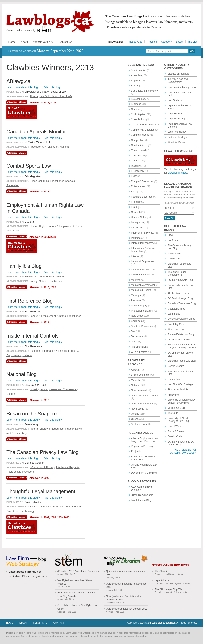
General (135, 212)
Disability (136, 166)
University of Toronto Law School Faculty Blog (181, 401)
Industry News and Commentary (178, 81)
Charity (135, 109)
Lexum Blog (174, 314)
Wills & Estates (139, 352)
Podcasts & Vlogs (177, 137)
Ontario (135, 414)
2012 (46, 103)
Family (135, 192)
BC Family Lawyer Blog (180, 298)
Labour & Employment (143, 261)
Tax (133, 331)
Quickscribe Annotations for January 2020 (125, 573)
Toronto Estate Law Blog (181, 334)
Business (136, 104)
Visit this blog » (53, 87)
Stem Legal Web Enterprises (160, 623)
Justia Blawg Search (142, 495)
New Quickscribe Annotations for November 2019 (123, 598)
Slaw (170, 235)
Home (12, 42)
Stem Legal (44, 29)
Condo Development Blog (181, 319)
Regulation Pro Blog (142, 446)
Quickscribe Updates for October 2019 (127, 609)
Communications (140, 135)
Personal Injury (139, 306)
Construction (138, 156)
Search (170, 218)
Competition (138, 140)
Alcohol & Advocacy (178, 293)
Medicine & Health (141, 290)
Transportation (139, 347)
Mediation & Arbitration (143, 285)
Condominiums (139, 145)
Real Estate (137, 316)
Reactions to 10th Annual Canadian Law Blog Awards (76, 594)
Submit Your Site (43, 42)
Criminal (136, 161)
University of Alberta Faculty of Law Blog (178, 420)
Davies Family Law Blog (144, 473)
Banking (135, 86)
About (24, 42)
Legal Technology (177, 132)
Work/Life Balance (177, 142)
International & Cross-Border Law (143, 250)
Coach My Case (176, 324)
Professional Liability (142, 311)
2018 (53, 237)
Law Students (175, 100)
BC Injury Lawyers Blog (180, 280)
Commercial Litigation (143, 130)
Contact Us (65, 42)
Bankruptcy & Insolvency (144, 91)
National (136, 385)
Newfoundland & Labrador (145, 396)
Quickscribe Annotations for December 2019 (127, 585)
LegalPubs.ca (162, 580)
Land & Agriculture (141, 270)
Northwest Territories (142, 404)
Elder (134, 176)
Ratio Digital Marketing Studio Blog (143, 458)
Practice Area (135, 42)
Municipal (136, 295)
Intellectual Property (142, 243)
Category (167, 42)
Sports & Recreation (142, 326)
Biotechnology (139, 99)
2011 (46, 237)
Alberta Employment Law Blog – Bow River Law (145, 440)
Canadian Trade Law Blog (182, 361)
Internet (135, 256)
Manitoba (136, 380)
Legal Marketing (176, 119)
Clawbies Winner (17, 102)
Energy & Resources (142, 181)
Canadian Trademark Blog (182, 303)
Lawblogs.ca (50, 22)
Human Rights (139, 217)
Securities (136, 321)
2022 (53, 287)
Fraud (134, 207)
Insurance (136, 238)
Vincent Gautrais (177, 408)
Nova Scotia (138, 409)
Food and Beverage (142, 197)
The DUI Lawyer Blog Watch (170, 589)
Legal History (175, 114)
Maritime (136, 280)
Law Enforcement (140, 275)
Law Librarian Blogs (142, 500)
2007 (46, 517)
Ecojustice (137, 452)
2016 (46, 287)
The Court (173, 413)
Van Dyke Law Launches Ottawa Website (75, 582)
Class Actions (138, 119)
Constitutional (138, 150)
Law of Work (174, 426)
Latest (180, 42)
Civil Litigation (139, 114)
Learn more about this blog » (23, 87)
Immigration (137, 223)
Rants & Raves (176, 431)
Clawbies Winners (177, 173)
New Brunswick (139, 390)
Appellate (136, 81)
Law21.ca (173, 240)
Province (152, 42)
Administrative (139, 70)
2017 (46, 192)
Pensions (136, 300)
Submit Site (40, 623)
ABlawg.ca (173, 395)
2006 (46, 478)
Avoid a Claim (175, 437)
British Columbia (140, 375)
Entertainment (139, 186)
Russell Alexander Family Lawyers (44, 277)
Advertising (137, 75)
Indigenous (137, 228)
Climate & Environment (144, 125)
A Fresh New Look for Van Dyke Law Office (77, 607)
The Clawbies (162, 571)
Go (192, 51)
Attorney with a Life (178, 389)
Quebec (135, 419)
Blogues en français (178, 74)
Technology (137, 337)
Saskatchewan (139, 424)
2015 (53, 103)
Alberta (135, 370)
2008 (53, 517)
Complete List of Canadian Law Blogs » (183, 451)
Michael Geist (175, 254)
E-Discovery (138, 171)
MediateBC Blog (176, 309)
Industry (34, 389)
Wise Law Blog (176, 329)
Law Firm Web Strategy (180, 384)
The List (192, 42)
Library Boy (174, 379)
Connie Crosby (176, 366)
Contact (59, 623)
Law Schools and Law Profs (56, 96)
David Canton (175, 259)
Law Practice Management (182, 87)
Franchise (136, 202)
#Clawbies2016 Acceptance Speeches (78, 571)
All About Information (179, 340)
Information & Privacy (143, 233)
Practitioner (57, 181)
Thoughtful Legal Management (177, 273)
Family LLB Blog (188, 348)
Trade (134, 342)
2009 (60, 517)
